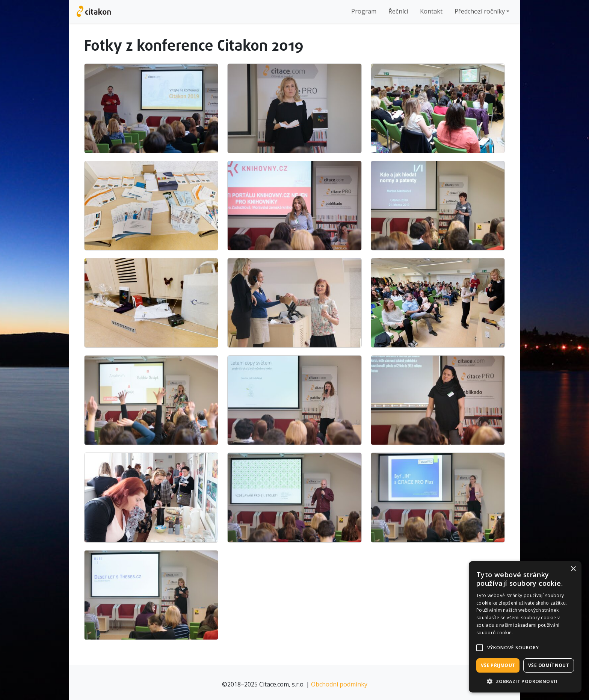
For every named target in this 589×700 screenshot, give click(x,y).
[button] (480, 648)
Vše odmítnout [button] (549, 665)
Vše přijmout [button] (498, 665)
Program (364, 11)
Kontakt (431, 11)
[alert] (525, 627)
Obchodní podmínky (339, 684)
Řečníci (398, 11)
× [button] (573, 569)
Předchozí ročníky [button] (480, 11)
